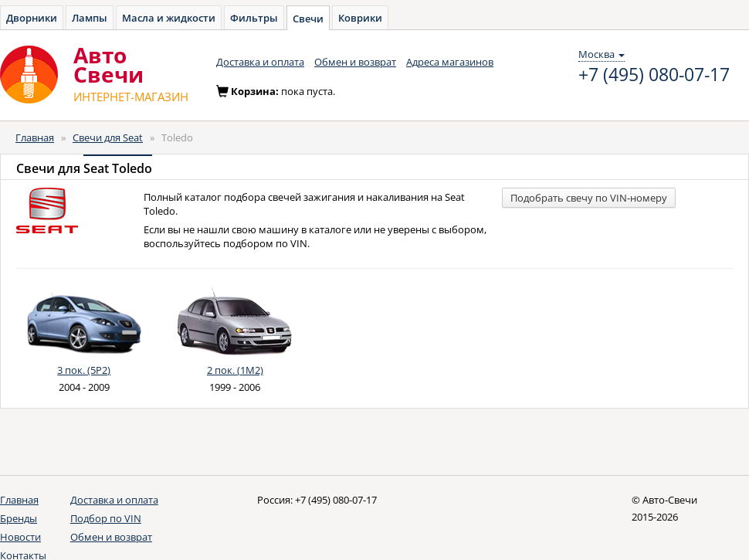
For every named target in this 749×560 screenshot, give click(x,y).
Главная (35, 137)
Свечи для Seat (108, 137)
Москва (602, 54)
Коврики (360, 18)
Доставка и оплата (260, 62)
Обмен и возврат (355, 62)
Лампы (90, 18)
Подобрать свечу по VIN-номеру (589, 198)
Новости (20, 537)
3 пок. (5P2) (84, 370)
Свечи (308, 19)
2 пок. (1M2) (235, 370)
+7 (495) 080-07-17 (654, 75)
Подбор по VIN (106, 518)
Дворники (32, 18)
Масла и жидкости (169, 18)
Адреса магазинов (450, 62)
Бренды (19, 518)
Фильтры (254, 18)
